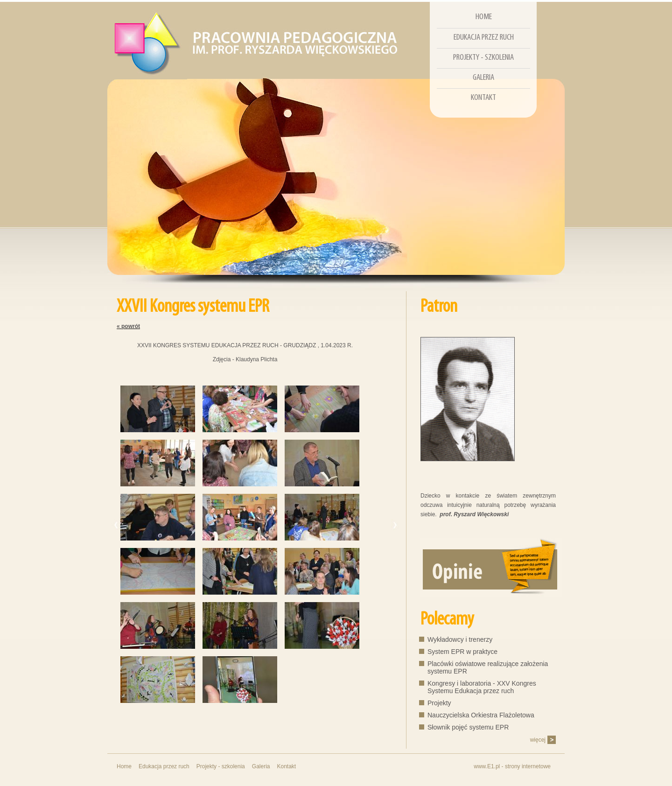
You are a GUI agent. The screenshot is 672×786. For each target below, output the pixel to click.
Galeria (483, 78)
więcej (538, 740)
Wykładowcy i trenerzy (460, 639)
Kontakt (483, 98)
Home (484, 17)
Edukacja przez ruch (484, 38)
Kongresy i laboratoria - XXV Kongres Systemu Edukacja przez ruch (482, 687)
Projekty (439, 703)
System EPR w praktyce (462, 652)
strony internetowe (528, 766)
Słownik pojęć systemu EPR (468, 727)
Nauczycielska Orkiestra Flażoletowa (481, 715)
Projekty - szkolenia (483, 58)
